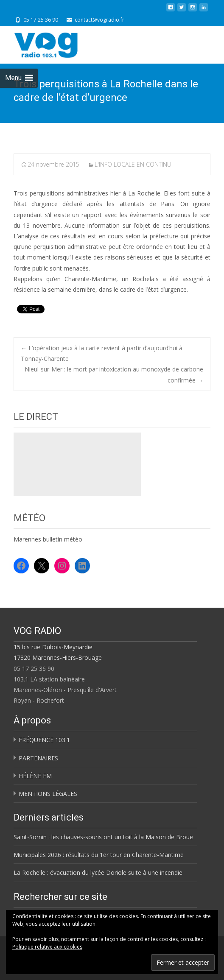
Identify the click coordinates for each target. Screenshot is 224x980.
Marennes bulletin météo (48, 539)
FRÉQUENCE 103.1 (44, 740)
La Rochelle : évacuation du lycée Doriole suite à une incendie (98, 873)
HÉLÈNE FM (35, 776)
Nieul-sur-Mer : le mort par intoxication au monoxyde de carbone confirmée (114, 374)
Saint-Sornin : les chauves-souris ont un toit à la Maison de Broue (103, 837)
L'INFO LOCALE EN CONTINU (133, 164)
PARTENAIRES (38, 758)
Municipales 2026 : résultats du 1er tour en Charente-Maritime (99, 855)
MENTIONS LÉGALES (48, 794)
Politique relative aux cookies (47, 947)
